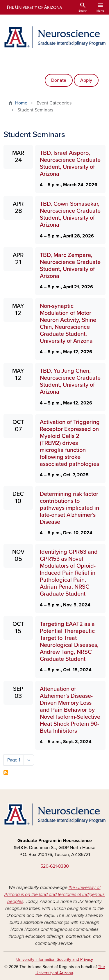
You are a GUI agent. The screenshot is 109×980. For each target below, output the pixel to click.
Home (21, 103)
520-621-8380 (55, 866)
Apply (86, 80)
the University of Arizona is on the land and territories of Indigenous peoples (54, 894)
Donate (59, 80)
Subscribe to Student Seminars (6, 773)
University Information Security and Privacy (55, 959)
